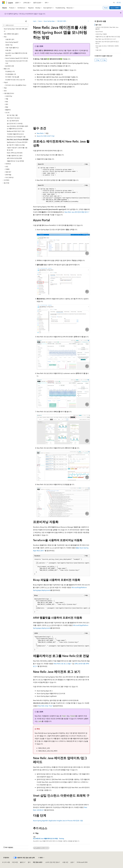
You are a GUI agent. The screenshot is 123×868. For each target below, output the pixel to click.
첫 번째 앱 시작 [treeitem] (10, 71)
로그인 (119, 2)
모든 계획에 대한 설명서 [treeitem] (11, 34)
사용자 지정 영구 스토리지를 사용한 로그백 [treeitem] (17, 149)
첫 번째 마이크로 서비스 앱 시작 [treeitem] (15, 80)
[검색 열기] (114, 3)
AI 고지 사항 (6, 862)
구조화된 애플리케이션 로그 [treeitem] (15, 134)
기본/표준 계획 (61, 21)
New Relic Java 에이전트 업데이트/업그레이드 (107, 42)
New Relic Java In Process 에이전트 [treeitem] (18, 139)
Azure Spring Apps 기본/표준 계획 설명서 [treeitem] (16, 30)
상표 (72, 862)
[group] (63, 195)
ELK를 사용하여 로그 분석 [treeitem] (15, 156)
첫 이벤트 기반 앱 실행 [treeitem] (12, 77)
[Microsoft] (4, 3)
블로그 (22, 862)
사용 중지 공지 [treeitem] (10, 39)
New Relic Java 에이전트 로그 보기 (106, 39)
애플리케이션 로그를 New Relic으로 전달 (108, 37)
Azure (40, 21)
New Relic (40, 133)
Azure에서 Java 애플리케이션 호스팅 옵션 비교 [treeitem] (16, 54)
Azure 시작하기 (115, 8)
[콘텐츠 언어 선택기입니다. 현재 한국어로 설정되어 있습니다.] (6, 858)
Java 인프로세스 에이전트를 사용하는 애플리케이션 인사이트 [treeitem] (17, 127)
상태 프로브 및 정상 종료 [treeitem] (14, 158)
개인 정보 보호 (37, 862)
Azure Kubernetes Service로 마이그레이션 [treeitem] (16, 62)
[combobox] (15, 25)
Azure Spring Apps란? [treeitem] (12, 42)
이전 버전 (15, 862)
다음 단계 (98, 50)
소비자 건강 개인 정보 (52, 862)
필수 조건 (98, 25)
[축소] (26, 21)
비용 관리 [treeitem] (8, 50)
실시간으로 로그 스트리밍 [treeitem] (15, 123)
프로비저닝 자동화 (101, 34)
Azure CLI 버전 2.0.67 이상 (46, 136)
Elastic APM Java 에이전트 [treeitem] (15, 153)
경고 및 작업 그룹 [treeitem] (12, 115)
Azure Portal (99, 32)
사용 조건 (65, 862)
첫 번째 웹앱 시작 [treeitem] (11, 74)
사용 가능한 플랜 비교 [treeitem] (12, 48)
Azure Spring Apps (49, 21)
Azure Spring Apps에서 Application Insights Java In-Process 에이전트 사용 (58, 821)
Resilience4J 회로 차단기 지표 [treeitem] (16, 131)
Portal (106, 8)
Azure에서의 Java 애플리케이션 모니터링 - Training (48, 839)
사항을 (75, 53)
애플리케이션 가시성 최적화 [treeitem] (15, 161)
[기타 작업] (88, 21)
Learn (35, 21)
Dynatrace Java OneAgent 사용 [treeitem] (16, 137)
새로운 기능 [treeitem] (9, 45)
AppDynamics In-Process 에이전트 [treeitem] (17, 142)
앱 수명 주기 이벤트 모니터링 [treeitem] (16, 145)
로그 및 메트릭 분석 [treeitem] (13, 121)
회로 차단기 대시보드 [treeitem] (13, 118)
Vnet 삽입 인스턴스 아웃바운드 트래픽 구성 (107, 47)
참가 (29, 862)
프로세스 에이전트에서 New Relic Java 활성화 (107, 28)
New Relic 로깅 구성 (45, 706)
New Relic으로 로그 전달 (62, 664)
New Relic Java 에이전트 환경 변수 (76, 212)
